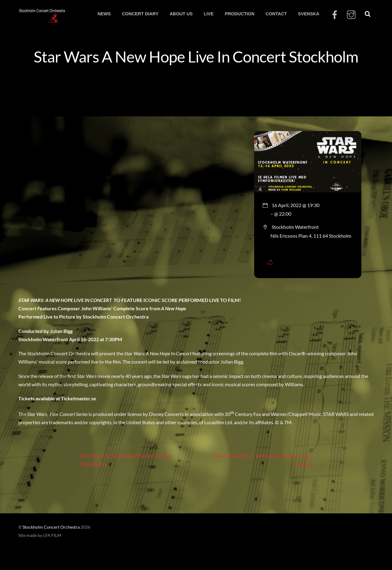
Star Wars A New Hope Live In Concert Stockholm (196, 56)
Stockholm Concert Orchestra (51, 527)
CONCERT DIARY (140, 14)
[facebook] (335, 15)
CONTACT (276, 14)
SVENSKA (309, 14)
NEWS (104, 14)
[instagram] (351, 15)
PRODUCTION (240, 14)
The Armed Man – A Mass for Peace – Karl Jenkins (266, 460)
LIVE (209, 14)
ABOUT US (181, 14)
